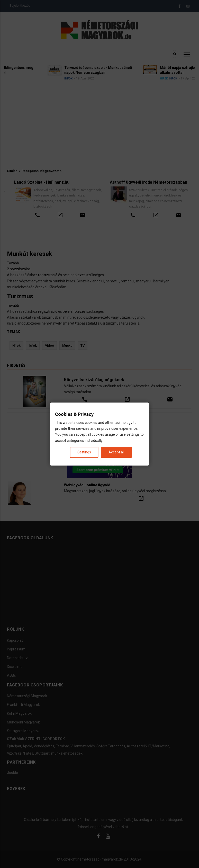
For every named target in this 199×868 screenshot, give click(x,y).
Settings (84, 452)
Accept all (116, 452)
